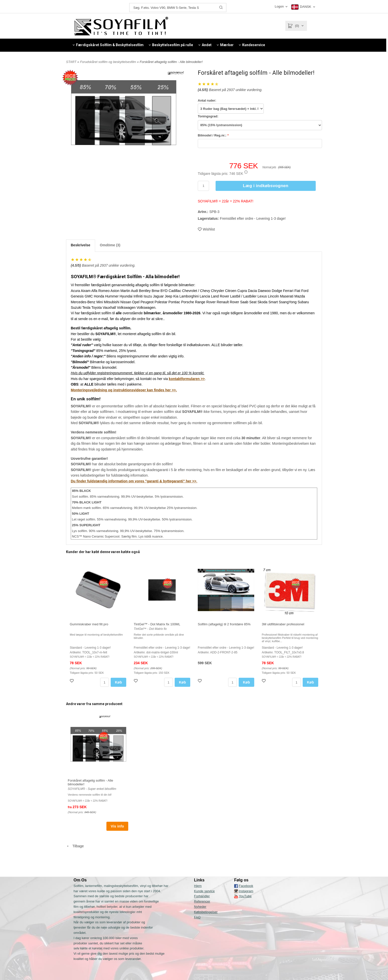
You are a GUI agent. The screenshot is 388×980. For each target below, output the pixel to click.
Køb (118, 682)
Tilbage (75, 846)
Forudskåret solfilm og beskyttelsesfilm (109, 62)
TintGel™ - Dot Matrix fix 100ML (157, 624)
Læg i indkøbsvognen (266, 186)
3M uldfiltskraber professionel (283, 624)
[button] (246, 172)
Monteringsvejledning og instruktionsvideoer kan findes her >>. (124, 390)
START (71, 62)
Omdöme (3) (110, 245)
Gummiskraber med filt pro (89, 624)
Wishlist (206, 229)
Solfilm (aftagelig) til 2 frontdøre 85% (224, 624)
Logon (279, 6)
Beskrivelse (81, 245)
